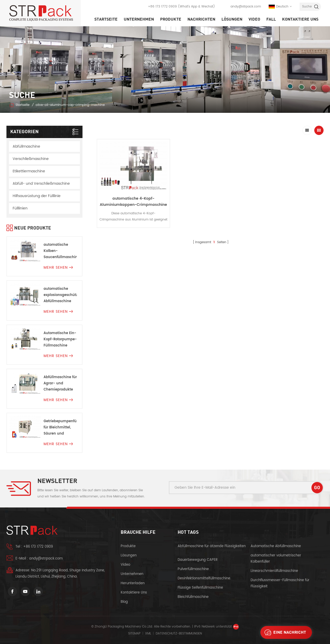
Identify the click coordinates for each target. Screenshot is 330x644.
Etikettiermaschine (29, 171)
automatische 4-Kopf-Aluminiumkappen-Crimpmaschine (133, 202)
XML (148, 634)
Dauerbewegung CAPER (198, 560)
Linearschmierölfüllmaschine (274, 571)
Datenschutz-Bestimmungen (179, 634)
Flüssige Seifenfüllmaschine (200, 588)
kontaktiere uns (300, 19)
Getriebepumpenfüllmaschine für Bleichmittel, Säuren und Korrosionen (60, 428)
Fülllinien (20, 208)
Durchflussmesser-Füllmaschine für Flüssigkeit (280, 583)
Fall (271, 19)
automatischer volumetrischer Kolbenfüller (276, 559)
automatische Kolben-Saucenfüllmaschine (60, 251)
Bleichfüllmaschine (193, 597)
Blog (124, 602)
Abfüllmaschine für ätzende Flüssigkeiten (212, 546)
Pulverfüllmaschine (193, 569)
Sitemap (134, 634)
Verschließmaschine (31, 159)
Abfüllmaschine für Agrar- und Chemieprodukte (60, 383)
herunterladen (133, 583)
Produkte (171, 19)
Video (254, 19)
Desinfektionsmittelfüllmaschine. (204, 578)
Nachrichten (201, 19)
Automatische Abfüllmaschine (276, 546)
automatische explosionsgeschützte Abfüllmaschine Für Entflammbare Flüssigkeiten (60, 295)
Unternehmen (139, 19)
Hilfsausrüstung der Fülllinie (37, 196)
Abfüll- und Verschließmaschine (41, 184)
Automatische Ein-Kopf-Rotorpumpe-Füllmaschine (60, 339)
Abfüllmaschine (26, 146)
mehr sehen (58, 268)
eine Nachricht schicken (284, 632)
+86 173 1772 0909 (162, 7)
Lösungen (232, 19)
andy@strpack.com (246, 7)
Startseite (106, 19)
